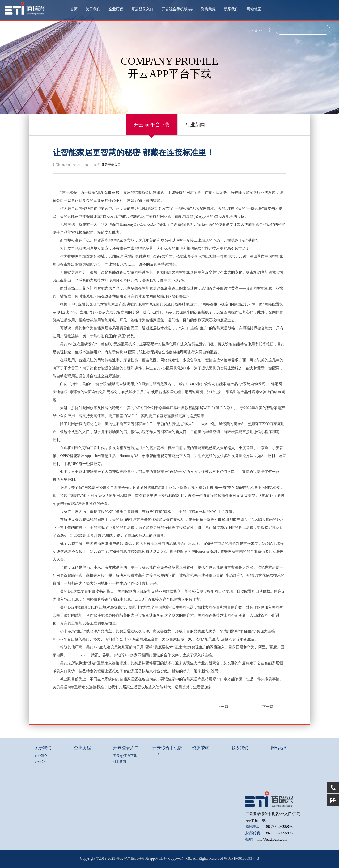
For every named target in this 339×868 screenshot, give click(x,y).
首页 (74, 9)
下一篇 (268, 707)
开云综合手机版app (177, 9)
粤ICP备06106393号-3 (241, 859)
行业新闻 (195, 125)
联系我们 (231, 9)
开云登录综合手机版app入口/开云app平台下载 (154, 859)
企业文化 (41, 762)
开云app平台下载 (152, 125)
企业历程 (116, 9)
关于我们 (93, 9)
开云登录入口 (142, 9)
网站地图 (254, 9)
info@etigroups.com (272, 839)
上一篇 (223, 707)
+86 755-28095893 (278, 827)
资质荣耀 (208, 9)
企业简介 (41, 756)
